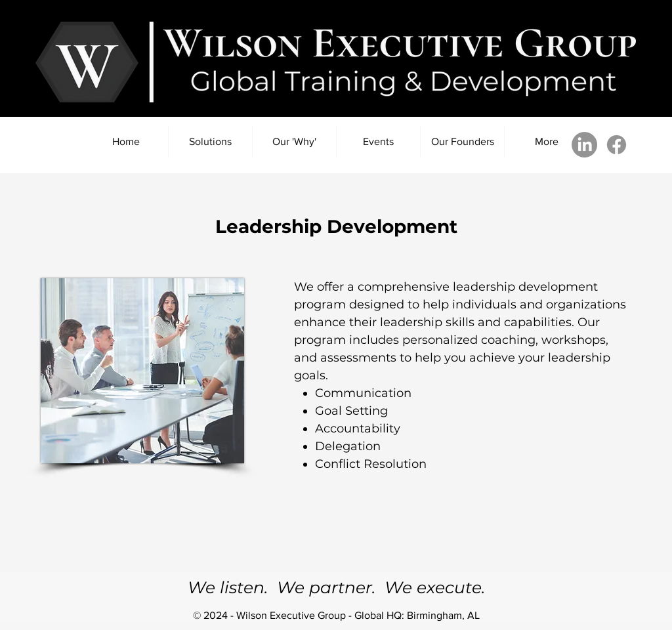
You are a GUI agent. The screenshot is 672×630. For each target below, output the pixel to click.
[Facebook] (617, 145)
